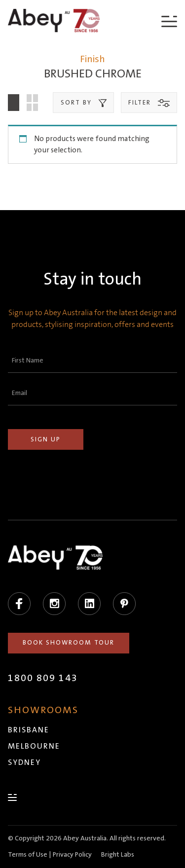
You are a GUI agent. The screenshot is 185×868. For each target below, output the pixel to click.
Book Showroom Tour (69, 643)
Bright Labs (118, 855)
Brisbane (29, 730)
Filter (149, 103)
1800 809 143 (43, 678)
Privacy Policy (72, 855)
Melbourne (34, 746)
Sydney (24, 762)
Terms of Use (28, 855)
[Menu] (169, 21)
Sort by (84, 103)
